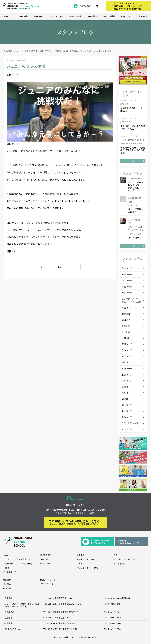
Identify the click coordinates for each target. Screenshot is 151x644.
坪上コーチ (127, 308)
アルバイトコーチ (130, 429)
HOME (6, 555)
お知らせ (126, 338)
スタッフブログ (83, 563)
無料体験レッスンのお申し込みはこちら (74, 522)
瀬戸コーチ (127, 411)
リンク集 (7, 588)
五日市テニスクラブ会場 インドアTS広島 (131, 300)
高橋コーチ (127, 287)
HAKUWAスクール (12, 629)
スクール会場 (22, 16)
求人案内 (143, 16)
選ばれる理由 (75, 16)
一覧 (133, 161)
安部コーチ (127, 381)
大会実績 (81, 555)
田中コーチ (127, 274)
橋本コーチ (127, 393)
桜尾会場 (126, 326)
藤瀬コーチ (127, 387)
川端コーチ (127, 280)
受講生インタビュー (85, 559)
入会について (127, 16)
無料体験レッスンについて (131, 6)
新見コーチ (127, 356)
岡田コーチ (127, 399)
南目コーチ (127, 405)
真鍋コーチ (127, 417)
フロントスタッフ (130, 423)
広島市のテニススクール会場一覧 (18, 563)
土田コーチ (127, 375)
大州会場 (126, 332)
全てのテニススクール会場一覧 (17, 559)
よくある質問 (119, 563)
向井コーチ (127, 268)
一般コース (39, 16)
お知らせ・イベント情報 (87, 568)
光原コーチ (127, 292)
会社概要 (7, 580)
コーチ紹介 (92, 16)
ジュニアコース (57, 16)
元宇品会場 (9, 612)
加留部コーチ (128, 314)
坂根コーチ (127, 344)
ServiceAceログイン (132, 542)
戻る (60, 267)
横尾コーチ (127, 362)
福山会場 (126, 320)
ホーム (7, 16)
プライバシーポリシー (50, 584)
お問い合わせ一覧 (89, 6)
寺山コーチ (127, 350)
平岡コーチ (127, 368)
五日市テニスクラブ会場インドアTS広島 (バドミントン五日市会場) (22, 605)
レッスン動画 (109, 16)
